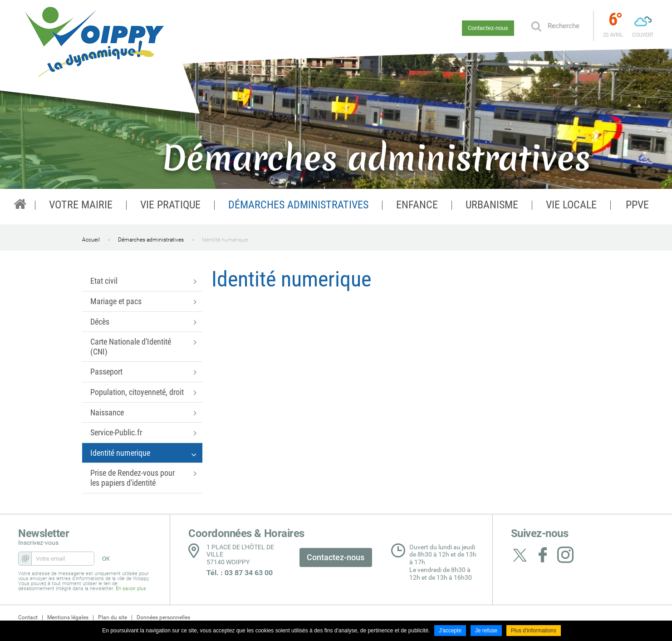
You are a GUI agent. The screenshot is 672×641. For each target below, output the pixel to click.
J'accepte (450, 631)
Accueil (91, 240)
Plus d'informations (534, 631)
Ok (536, 26)
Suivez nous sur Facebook (543, 555)
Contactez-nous (488, 28)
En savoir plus (131, 589)
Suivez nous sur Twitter (520, 555)
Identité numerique (225, 240)
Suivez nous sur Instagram (565, 555)
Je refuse (486, 631)
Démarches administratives (151, 240)
